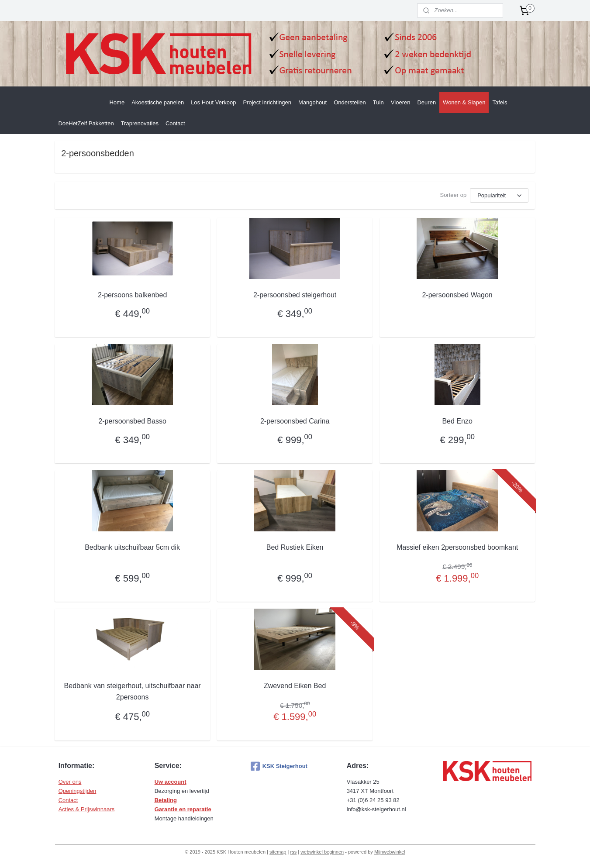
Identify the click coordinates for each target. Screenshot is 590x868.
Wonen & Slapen (464, 102)
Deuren (426, 102)
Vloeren (401, 102)
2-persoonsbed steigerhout (295, 295)
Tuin (378, 102)
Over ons (70, 782)
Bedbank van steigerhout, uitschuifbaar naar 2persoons (133, 691)
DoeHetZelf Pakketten (86, 123)
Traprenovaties (140, 123)
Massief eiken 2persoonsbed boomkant (457, 547)
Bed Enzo (457, 421)
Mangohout (312, 102)
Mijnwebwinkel (390, 852)
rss (293, 852)
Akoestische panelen (158, 102)
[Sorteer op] (500, 195)
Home (117, 102)
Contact (175, 123)
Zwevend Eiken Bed (295, 686)
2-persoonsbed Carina (295, 421)
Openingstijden (78, 791)
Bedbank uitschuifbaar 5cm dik (133, 547)
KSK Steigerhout (279, 766)
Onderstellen (350, 102)
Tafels (500, 102)
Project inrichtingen (267, 102)
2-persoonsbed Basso (133, 421)
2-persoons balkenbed (132, 295)
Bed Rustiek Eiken (295, 547)
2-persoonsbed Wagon (457, 295)
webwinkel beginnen (322, 852)
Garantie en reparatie (183, 809)
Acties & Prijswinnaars (87, 809)
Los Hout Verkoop (213, 102)
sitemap (278, 852)
